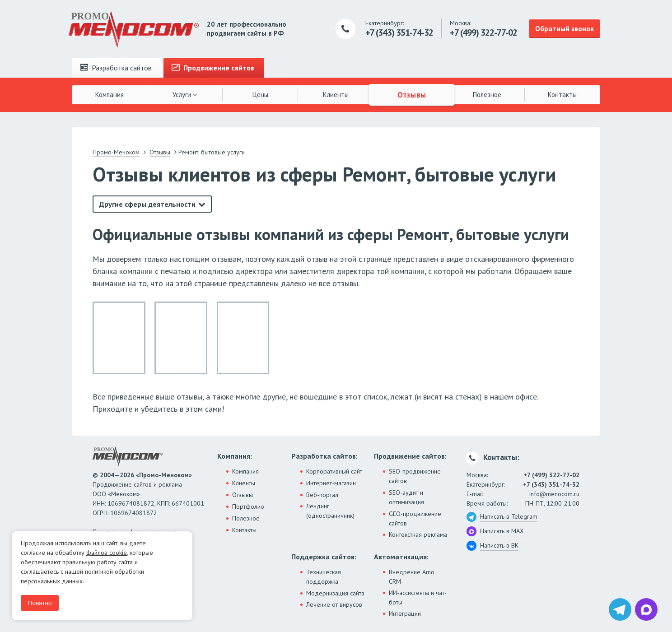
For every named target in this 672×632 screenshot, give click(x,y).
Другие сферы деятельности (147, 204)
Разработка (116, 68)
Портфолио (248, 507)
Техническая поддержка (324, 577)
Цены (260, 95)
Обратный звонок (565, 28)
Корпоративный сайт (334, 471)
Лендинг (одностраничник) (330, 511)
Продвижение (213, 68)
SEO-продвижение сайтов (415, 476)
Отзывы (411, 94)
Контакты (562, 95)
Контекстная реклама (418, 534)
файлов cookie (107, 553)
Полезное (487, 95)
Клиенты (336, 95)
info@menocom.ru (554, 494)
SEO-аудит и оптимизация (406, 497)
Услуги (185, 95)
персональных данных (52, 581)
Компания (110, 95)
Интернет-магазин (331, 483)
